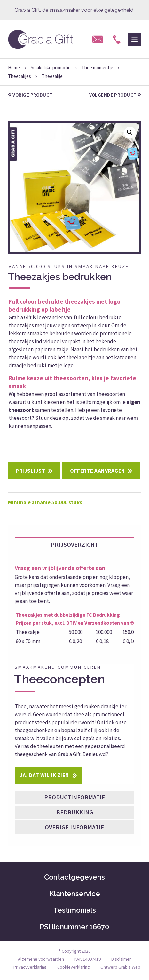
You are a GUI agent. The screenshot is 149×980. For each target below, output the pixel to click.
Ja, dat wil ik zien (44, 775)
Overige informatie (74, 827)
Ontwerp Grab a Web (120, 967)
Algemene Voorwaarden (41, 959)
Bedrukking (75, 812)
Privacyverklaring (30, 967)
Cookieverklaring (74, 967)
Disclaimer (121, 959)
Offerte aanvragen (98, 471)
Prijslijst (31, 471)
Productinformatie (75, 797)
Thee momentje (97, 67)
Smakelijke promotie (51, 67)
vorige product (30, 95)
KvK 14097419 (88, 959)
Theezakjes (20, 76)
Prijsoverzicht (74, 545)
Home (14, 67)
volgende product (115, 95)
